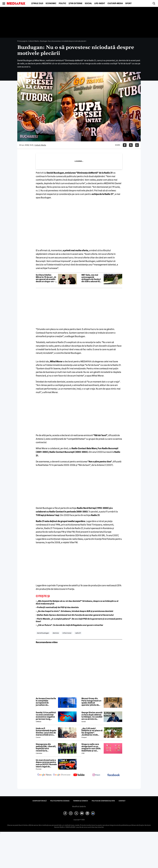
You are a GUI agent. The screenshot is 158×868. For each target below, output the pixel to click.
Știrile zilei (37, 3)
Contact (122, 801)
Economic (51, 3)
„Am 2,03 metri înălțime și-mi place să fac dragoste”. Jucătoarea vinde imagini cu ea (92, 732)
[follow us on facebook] (114, 775)
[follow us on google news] (44, 775)
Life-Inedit (100, 3)
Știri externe (75, 3)
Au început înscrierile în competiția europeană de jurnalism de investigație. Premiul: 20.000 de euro (46, 702)
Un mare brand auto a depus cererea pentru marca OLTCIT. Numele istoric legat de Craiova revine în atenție (46, 763)
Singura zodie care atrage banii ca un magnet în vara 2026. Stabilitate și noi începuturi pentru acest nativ (91, 747)
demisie (56, 633)
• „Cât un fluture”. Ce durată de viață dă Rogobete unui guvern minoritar (69, 625)
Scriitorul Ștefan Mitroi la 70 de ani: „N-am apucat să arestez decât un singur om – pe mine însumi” (46, 278)
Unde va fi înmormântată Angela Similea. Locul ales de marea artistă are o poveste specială (46, 732)
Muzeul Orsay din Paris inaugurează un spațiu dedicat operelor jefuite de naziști (91, 702)
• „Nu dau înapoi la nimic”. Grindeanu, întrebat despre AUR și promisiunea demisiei (74, 611)
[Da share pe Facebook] (125, 145)
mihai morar (67, 633)
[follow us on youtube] (79, 775)
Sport (128, 3)
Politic (62, 3)
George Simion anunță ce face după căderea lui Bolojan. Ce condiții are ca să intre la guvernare (92, 716)
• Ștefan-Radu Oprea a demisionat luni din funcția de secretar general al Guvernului (75, 615)
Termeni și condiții (81, 801)
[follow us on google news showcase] (62, 775)
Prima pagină (22, 41)
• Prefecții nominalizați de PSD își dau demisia (57, 607)
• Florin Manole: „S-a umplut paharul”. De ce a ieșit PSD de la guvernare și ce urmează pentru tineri (79, 620)
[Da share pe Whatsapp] (137, 145)
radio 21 (78, 633)
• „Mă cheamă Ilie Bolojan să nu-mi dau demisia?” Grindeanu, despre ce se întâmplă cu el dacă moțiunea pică (77, 602)
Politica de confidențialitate (103, 801)
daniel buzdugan (43, 633)
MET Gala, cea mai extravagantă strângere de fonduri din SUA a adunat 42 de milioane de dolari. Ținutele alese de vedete (92, 278)
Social (88, 3)
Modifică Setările (79, 806)
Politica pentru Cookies (60, 801)
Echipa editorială (40, 801)
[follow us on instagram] (96, 775)
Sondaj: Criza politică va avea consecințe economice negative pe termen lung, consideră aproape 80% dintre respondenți (46, 716)
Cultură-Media (115, 3)
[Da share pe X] (131, 145)
